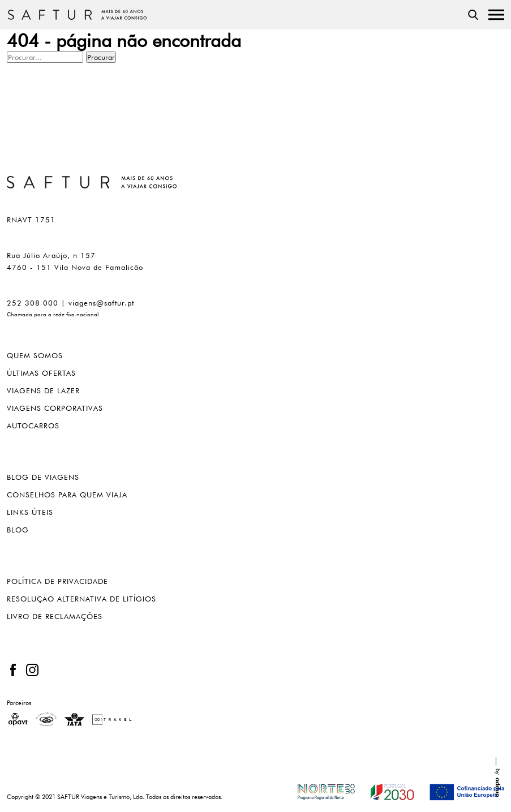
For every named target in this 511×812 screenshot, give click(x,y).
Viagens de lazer (43, 391)
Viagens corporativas (55, 408)
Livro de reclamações (55, 616)
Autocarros (33, 426)
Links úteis (30, 512)
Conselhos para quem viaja (67, 495)
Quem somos (35, 356)
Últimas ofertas (41, 373)
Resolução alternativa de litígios (81, 599)
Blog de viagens (43, 477)
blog (18, 530)
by (498, 777)
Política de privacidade (57, 581)
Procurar (101, 57)
